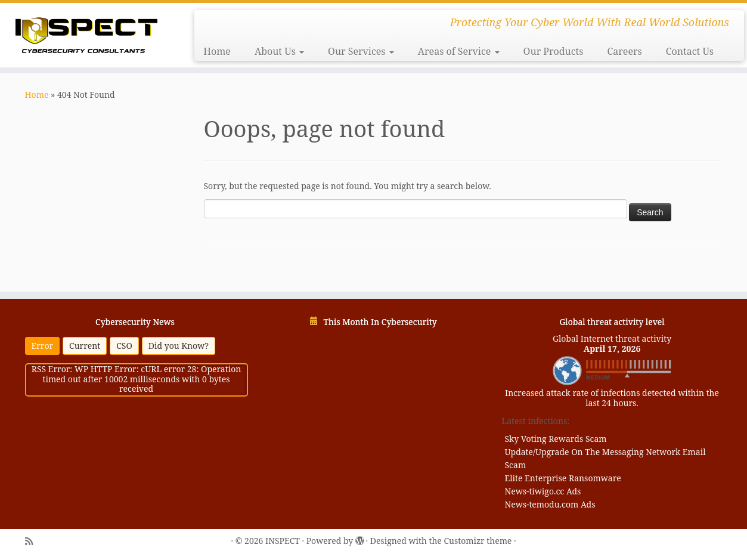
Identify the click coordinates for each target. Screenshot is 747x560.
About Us (279, 51)
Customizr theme (478, 541)
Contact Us (690, 51)
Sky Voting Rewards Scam (556, 439)
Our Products (554, 51)
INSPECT (283, 541)
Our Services (361, 51)
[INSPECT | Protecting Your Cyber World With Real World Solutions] (86, 34)
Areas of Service (459, 51)
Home (217, 51)
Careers (624, 51)
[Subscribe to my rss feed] (29, 542)
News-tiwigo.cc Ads (543, 491)
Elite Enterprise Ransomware (563, 478)
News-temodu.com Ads (550, 504)
